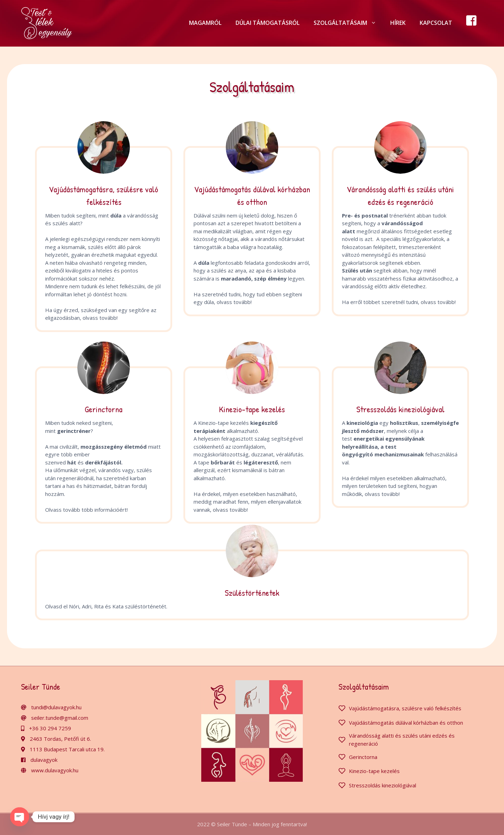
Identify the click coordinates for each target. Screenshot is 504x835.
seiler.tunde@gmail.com (60, 718)
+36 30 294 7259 (50, 728)
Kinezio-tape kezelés (374, 771)
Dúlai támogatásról (268, 23)
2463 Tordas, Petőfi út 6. (60, 739)
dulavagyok (44, 760)
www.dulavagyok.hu (55, 770)
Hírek (398, 23)
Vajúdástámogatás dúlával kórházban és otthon (406, 723)
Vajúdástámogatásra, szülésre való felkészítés (405, 708)
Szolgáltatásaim (348, 23)
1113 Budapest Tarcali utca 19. (67, 749)
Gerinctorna (363, 757)
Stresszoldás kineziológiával (383, 785)
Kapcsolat (436, 23)
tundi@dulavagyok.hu (56, 707)
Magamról (205, 23)
